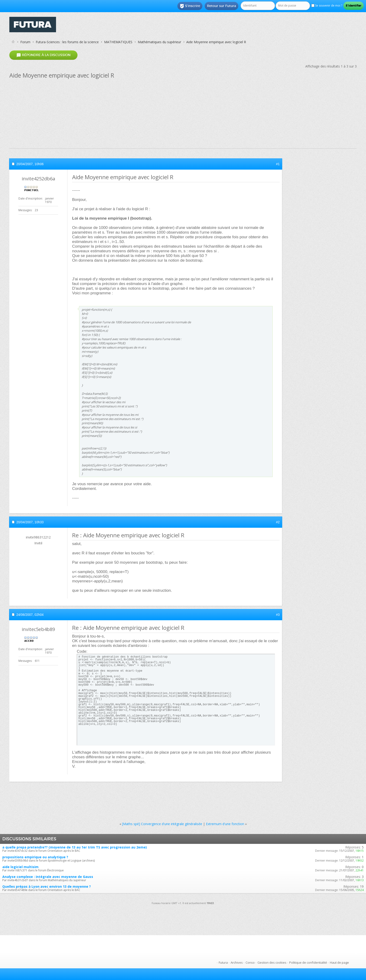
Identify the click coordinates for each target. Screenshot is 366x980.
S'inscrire (190, 6)
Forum (25, 42)
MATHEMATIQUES (118, 42)
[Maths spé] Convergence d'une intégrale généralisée (162, 824)
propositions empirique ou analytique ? (35, 857)
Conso (250, 962)
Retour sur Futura (222, 6)
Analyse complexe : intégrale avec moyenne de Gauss (48, 877)
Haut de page (339, 962)
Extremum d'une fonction (225, 824)
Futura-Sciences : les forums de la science (67, 42)
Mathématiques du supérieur (159, 42)
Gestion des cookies (272, 962)
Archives (237, 962)
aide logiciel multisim (20, 867)
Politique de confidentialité (308, 962)
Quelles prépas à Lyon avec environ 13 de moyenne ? (47, 886)
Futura (223, 962)
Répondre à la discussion (43, 55)
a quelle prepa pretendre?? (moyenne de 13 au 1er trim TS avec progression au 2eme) (75, 847)
